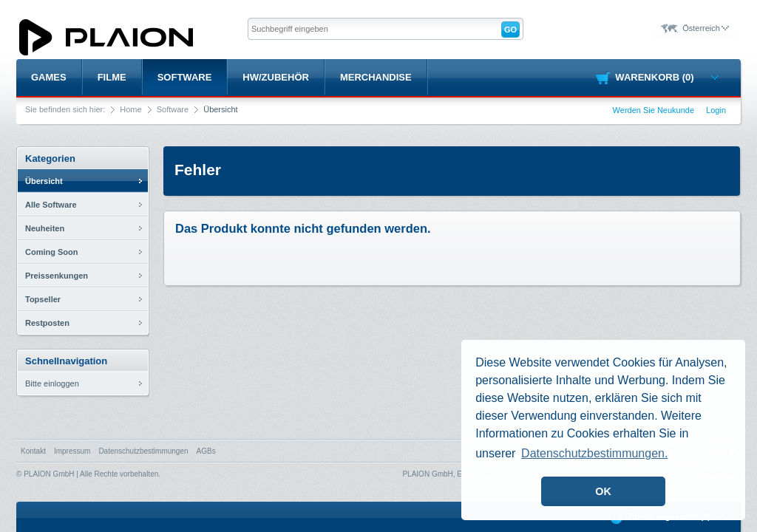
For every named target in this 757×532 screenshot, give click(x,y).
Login (716, 110)
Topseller (43, 299)
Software (185, 77)
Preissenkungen (57, 276)
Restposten (47, 323)
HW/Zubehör (276, 77)
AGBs (206, 451)
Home (130, 109)
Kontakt (33, 451)
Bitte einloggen (52, 383)
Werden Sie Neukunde (654, 110)
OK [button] (603, 491)
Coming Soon (52, 252)
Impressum (72, 451)
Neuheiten (45, 228)
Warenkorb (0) (666, 77)
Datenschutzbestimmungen (143, 451)
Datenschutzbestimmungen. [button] (594, 453)
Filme (112, 77)
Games (49, 77)
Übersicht (44, 181)
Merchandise (376, 77)
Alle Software (51, 205)
